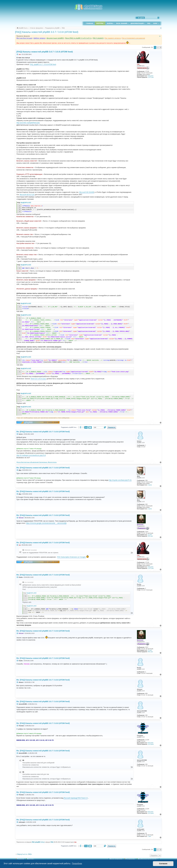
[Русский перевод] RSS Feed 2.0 (76, 798)
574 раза (150, 76)
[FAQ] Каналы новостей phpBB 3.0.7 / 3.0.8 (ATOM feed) (47, 32)
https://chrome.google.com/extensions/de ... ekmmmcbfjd (46, 523)
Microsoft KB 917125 (27, 195)
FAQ (149, 23)
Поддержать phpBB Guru (69, 427)
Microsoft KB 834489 (87, 192)
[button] (161, 47)
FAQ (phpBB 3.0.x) (38, 842)
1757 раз (151, 77)
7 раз (149, 836)
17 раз (150, 535)
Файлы (110, 23)
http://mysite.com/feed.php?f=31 (120, 480)
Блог (155, 23)
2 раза (150, 485)
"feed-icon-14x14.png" (38, 379)
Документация (137, 23)
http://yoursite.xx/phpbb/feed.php (28, 123)
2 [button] (158, 47)
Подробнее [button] (77, 864)
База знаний (122, 23)
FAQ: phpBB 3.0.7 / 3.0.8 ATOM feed (43, 64)
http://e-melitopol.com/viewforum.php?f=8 (31, 455)
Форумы (100, 23)
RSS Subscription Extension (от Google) (72, 557)
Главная (90, 23)
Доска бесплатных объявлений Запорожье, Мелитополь (37, 462)
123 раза (151, 744)
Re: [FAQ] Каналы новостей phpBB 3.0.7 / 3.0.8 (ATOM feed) (43, 432)
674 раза (150, 743)
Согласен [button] (163, 864)
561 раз (150, 536)
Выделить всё (26, 203)
